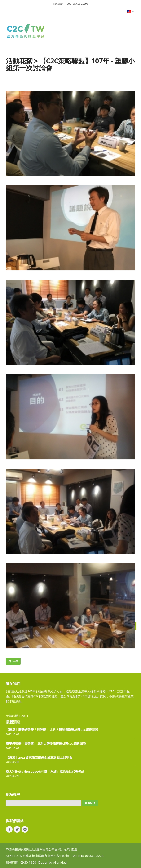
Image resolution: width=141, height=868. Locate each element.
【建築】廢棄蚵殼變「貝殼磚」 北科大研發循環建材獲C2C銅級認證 (52, 730)
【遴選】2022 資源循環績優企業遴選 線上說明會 (39, 757)
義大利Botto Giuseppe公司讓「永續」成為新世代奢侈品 (45, 771)
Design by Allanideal (53, 862)
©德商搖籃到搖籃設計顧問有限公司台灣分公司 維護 (42, 849)
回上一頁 (13, 661)
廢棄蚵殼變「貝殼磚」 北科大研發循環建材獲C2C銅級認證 (46, 744)
